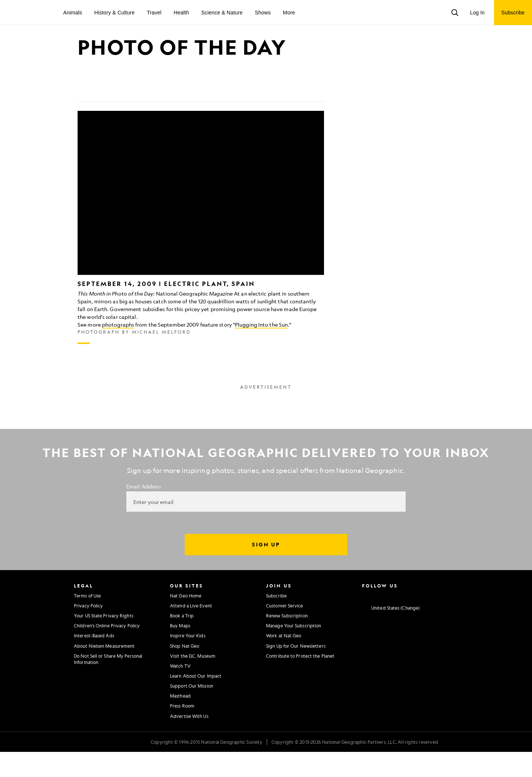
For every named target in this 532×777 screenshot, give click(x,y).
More (289, 13)
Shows (263, 13)
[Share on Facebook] (83, 115)
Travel (154, 13)
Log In (477, 13)
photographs (118, 350)
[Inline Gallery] (201, 253)
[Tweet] (101, 115)
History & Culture (114, 13)
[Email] (119, 115)
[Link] (137, 115)
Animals (73, 13)
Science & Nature (222, 13)
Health (181, 13)
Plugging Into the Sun (261, 350)
